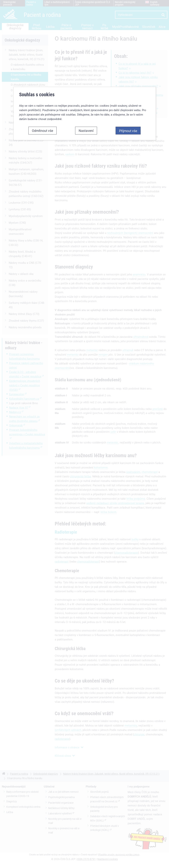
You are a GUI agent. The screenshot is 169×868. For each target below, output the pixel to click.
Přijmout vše (128, 129)
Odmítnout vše (42, 129)
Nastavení (86, 129)
